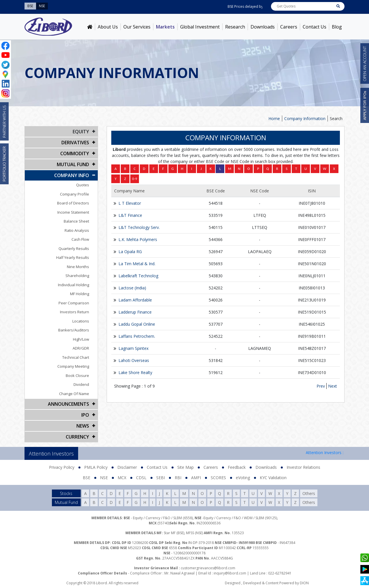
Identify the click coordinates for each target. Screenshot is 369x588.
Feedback (237, 467)
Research (235, 27)
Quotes (83, 185)
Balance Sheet (76, 221)
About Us (108, 27)
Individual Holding (74, 285)
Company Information (305, 118)
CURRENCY (77, 437)
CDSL (141, 478)
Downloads (263, 27)
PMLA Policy (96, 467)
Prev (321, 386)
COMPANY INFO (72, 175)
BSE (86, 478)
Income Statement (73, 212)
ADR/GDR (81, 348)
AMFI (196, 478)
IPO (85, 415)
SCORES (218, 478)
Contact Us (315, 27)
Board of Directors (73, 203)
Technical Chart (76, 357)
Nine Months (78, 267)
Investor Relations (303, 467)
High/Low (81, 339)
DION (304, 583)
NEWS (83, 426)
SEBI (161, 478)
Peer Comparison (74, 303)
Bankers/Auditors (74, 330)
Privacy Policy (62, 467)
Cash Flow (80, 239)
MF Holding (80, 294)
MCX (122, 478)
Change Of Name (74, 394)
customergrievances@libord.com (208, 568)
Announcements (68, 404)
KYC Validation (273, 478)
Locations (81, 321)
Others (309, 493)
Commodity (75, 153)
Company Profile (75, 194)
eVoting (243, 478)
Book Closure (77, 375)
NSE (104, 478)
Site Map (186, 467)
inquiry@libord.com (230, 573)
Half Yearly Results (73, 257)
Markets (165, 27)
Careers (289, 27)
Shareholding (77, 276)
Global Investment (200, 27)
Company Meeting (73, 366)
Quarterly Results (74, 249)
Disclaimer (127, 467)
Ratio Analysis (77, 230)
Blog (337, 27)
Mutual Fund (73, 164)
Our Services (137, 27)
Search (336, 118)
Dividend (81, 384)
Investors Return (75, 312)
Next (333, 386)
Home (274, 118)
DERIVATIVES (75, 143)
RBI (178, 478)
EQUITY (81, 132)
